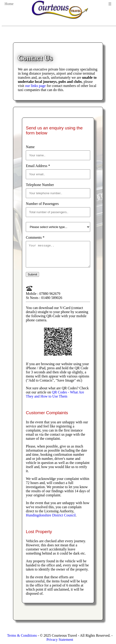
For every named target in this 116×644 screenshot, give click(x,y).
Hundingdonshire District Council (51, 519)
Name (30, 147)
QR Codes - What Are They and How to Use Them (55, 398)
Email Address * (38, 166)
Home (9, 4)
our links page (36, 86)
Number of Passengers (42, 204)
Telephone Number (40, 185)
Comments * (35, 237)
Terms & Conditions (22, 635)
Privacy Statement (60, 640)
